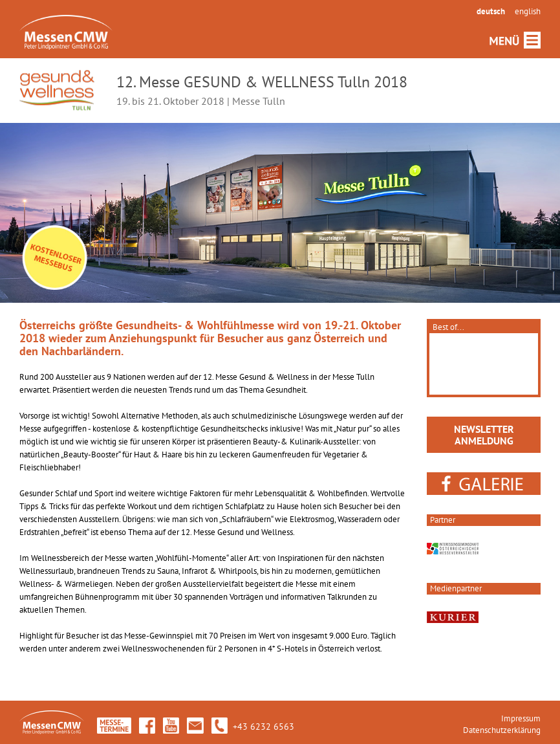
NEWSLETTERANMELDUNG (484, 435)
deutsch (491, 11)
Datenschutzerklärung (502, 730)
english (528, 11)
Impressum (521, 718)
